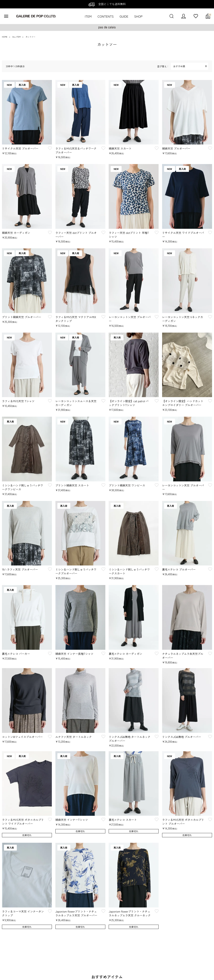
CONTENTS (106, 16)
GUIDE (124, 16)
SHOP (138, 16)
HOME (5, 37)
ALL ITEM (16, 37)
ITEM (88, 16)
